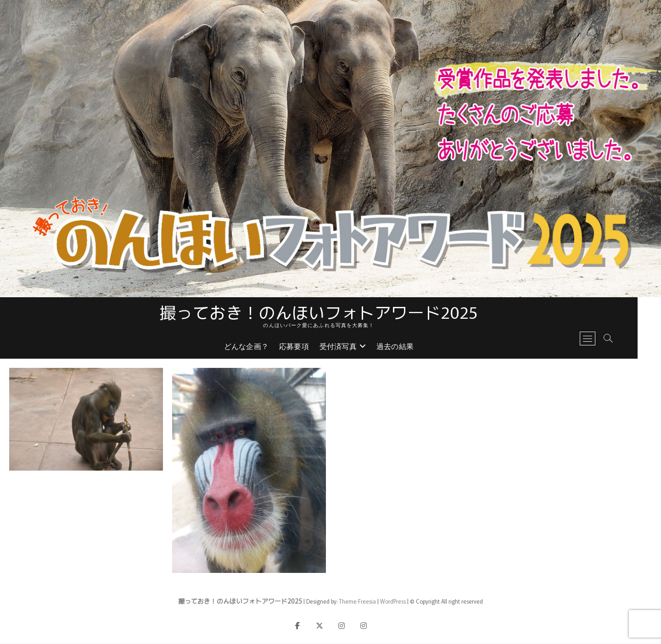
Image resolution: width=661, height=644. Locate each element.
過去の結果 (407, 347)
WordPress (393, 602)
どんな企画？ (258, 347)
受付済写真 (350, 347)
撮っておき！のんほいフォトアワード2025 (330, 312)
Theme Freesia (357, 602)
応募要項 (306, 347)
